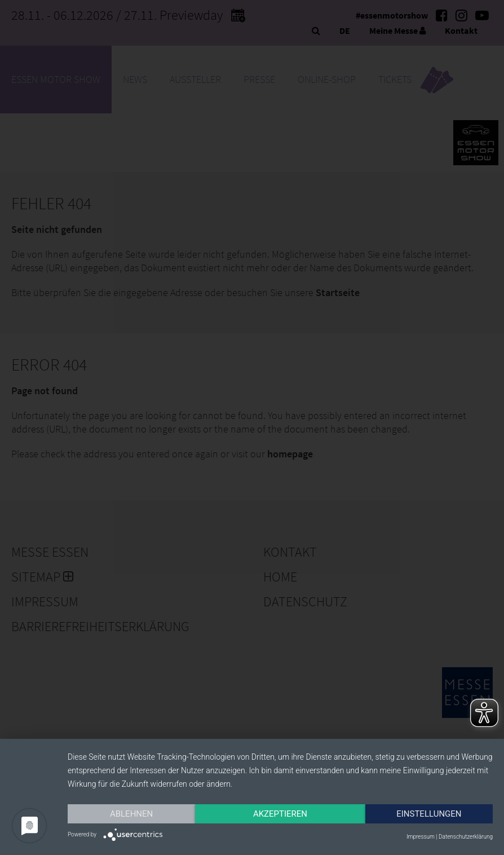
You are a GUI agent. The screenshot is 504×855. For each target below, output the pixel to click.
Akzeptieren (280, 814)
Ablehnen (131, 814)
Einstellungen (429, 814)
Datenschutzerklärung (466, 837)
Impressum (421, 837)
